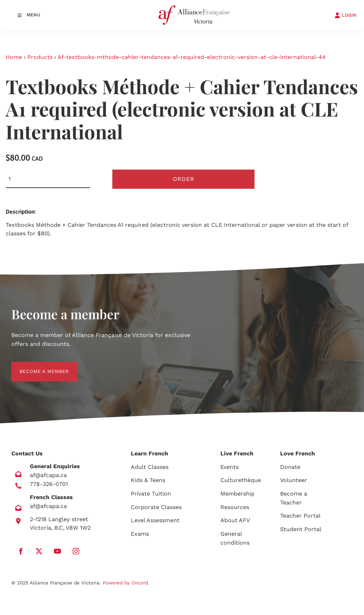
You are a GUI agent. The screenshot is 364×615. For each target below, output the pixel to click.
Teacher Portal (300, 516)
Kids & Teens (148, 480)
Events (229, 467)
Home (14, 57)
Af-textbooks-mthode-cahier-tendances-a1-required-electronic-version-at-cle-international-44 (192, 57)
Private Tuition (151, 494)
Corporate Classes (156, 507)
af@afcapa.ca (48, 475)
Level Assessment (155, 520)
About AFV (235, 520)
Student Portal (301, 529)
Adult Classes (150, 467)
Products (40, 57)
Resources (235, 507)
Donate (290, 467)
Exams (140, 534)
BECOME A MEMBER (36, 366)
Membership (237, 494)
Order (184, 179)
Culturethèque (241, 480)
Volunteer (294, 480)
